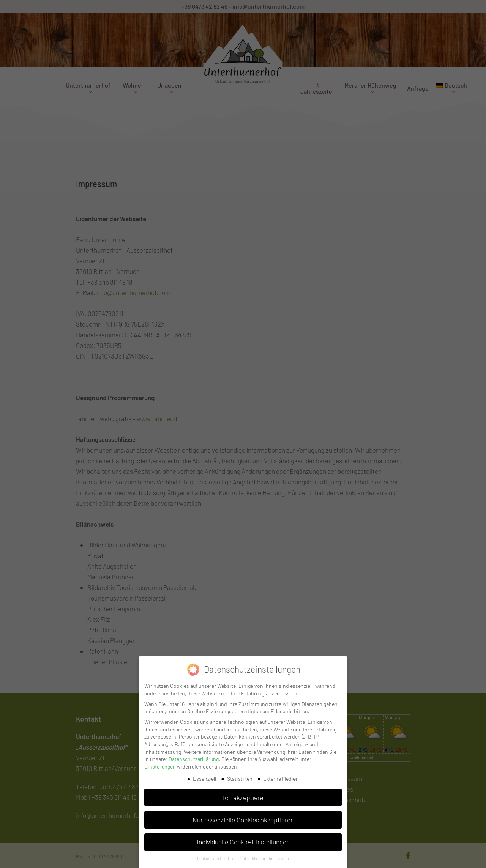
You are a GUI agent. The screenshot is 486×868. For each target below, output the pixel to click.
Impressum (279, 858)
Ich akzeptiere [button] (243, 797)
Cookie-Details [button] (210, 858)
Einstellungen (160, 767)
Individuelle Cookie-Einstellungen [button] (243, 842)
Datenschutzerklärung (194, 759)
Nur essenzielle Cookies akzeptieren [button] (243, 820)
